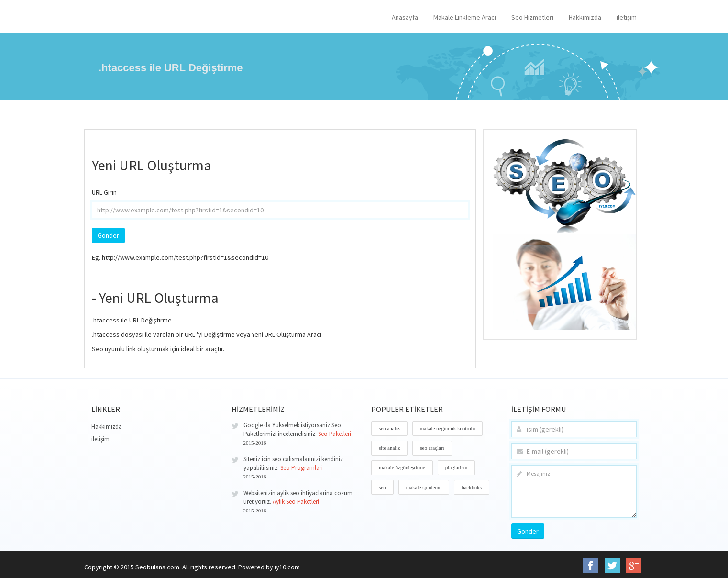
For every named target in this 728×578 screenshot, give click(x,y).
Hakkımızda (585, 17)
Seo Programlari (302, 468)
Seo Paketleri (335, 434)
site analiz (389, 448)
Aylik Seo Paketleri (296, 502)
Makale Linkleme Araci (465, 17)
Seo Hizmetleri (532, 17)
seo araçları (432, 448)
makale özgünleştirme (402, 467)
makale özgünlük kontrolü (447, 428)
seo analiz (389, 428)
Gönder (528, 531)
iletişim (627, 17)
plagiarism (456, 467)
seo (382, 487)
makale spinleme (424, 487)
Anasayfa (405, 17)
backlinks (472, 487)
